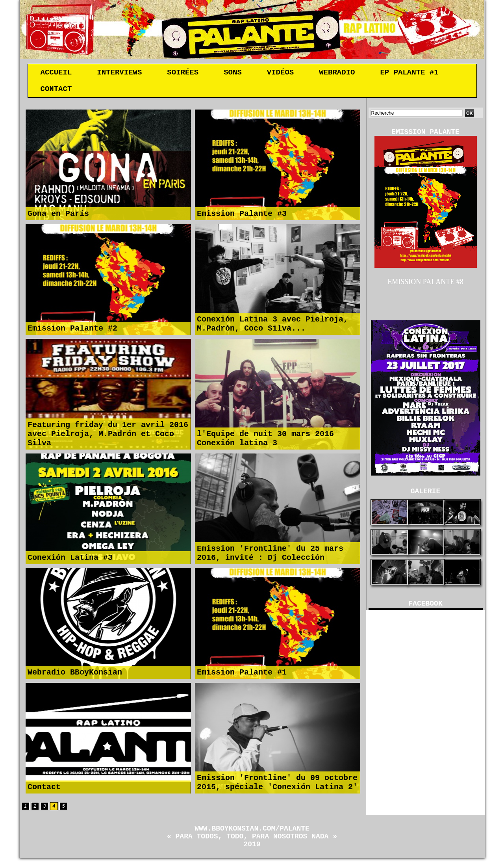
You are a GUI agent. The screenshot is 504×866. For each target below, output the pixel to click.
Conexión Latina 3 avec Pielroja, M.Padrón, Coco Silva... (272, 325)
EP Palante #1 (409, 73)
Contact (56, 91)
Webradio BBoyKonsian (75, 675)
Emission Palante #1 (242, 675)
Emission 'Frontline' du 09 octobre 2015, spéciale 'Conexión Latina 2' (277, 784)
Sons (233, 73)
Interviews (119, 73)
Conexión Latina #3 (70, 560)
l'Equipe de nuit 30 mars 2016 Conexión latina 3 (265, 440)
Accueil (56, 73)
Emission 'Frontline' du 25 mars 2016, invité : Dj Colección (270, 555)
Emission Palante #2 (72, 331)
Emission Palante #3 (242, 216)
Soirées (183, 73)
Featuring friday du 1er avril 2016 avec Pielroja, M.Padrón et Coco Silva (108, 435)
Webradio (337, 73)
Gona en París (58, 216)
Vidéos (280, 73)
